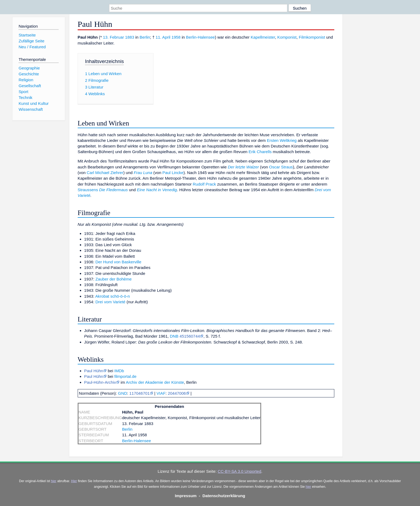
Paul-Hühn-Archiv (100, 382)
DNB (174, 336)
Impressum (186, 496)
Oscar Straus (281, 167)
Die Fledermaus (113, 190)
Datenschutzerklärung (224, 496)
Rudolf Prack (204, 184)
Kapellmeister (263, 37)
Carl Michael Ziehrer (105, 173)
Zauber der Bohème (113, 279)
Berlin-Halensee (200, 37)
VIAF (161, 393)
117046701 (140, 393)
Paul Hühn (94, 371)
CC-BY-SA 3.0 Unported (239, 471)
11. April (163, 37)
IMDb (119, 371)
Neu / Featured (32, 47)
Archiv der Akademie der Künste (155, 382)
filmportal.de (125, 376)
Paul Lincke (173, 173)
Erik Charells (260, 152)
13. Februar (113, 37)
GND (123, 393)
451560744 (190, 336)
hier (54, 481)
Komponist (287, 37)
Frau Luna (143, 173)
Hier (74, 481)
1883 (130, 37)
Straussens (88, 190)
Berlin (145, 37)
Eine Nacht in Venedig (157, 190)
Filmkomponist (312, 37)
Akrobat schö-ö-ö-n (112, 296)
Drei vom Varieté (110, 302)
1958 (176, 37)
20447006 (177, 393)
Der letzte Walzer (243, 167)
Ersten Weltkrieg (282, 140)
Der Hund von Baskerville (118, 262)
